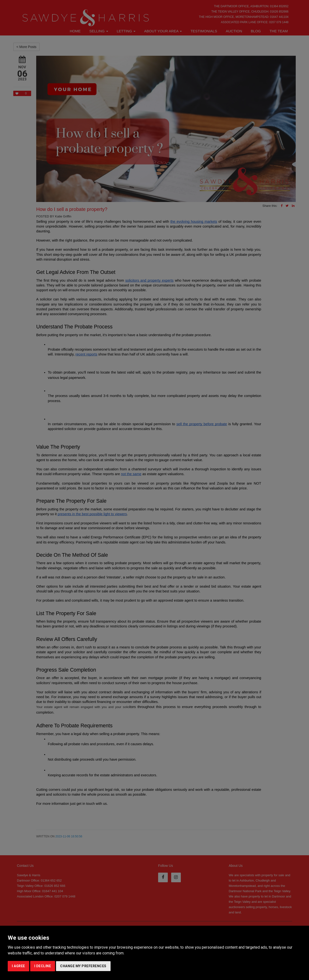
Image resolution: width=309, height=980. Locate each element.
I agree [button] (18, 966)
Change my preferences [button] (83, 966)
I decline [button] (43, 966)
